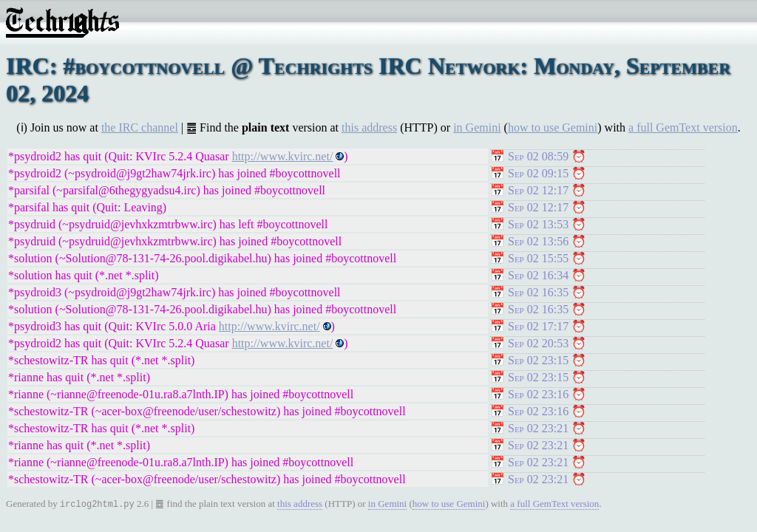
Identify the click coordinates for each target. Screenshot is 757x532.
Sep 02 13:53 (538, 224)
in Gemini (477, 127)
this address (369, 127)
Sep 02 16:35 (538, 292)
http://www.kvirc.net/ (283, 156)
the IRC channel (140, 127)
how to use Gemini (553, 127)
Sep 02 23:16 (538, 394)
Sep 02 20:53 (538, 343)
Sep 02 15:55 (538, 258)
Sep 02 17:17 (538, 326)
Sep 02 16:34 (538, 275)
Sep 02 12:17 (538, 190)
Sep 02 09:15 (538, 173)
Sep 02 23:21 (538, 428)
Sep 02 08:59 (538, 156)
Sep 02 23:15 (538, 360)
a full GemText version (683, 127)
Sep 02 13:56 (538, 241)
